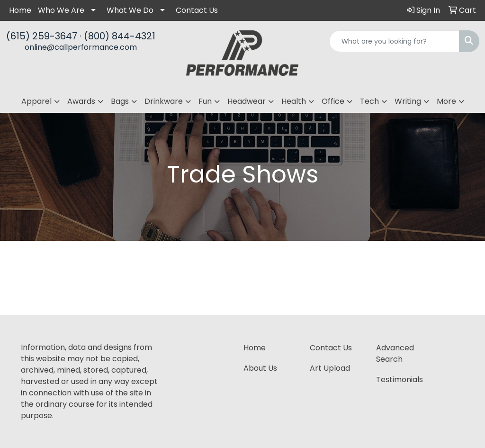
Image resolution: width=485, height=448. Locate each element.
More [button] (446, 101)
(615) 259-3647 (42, 36)
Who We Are (61, 10)
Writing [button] (408, 101)
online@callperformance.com (81, 47)
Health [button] (294, 101)
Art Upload (330, 368)
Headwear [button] (247, 101)
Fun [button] (205, 101)
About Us (260, 368)
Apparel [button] (36, 101)
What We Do (130, 10)
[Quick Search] (394, 41)
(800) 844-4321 (120, 36)
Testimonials (400, 379)
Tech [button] (369, 101)
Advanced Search (395, 353)
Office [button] (333, 101)
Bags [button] (120, 101)
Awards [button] (81, 101)
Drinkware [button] (164, 101)
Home (20, 10)
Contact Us (197, 10)
